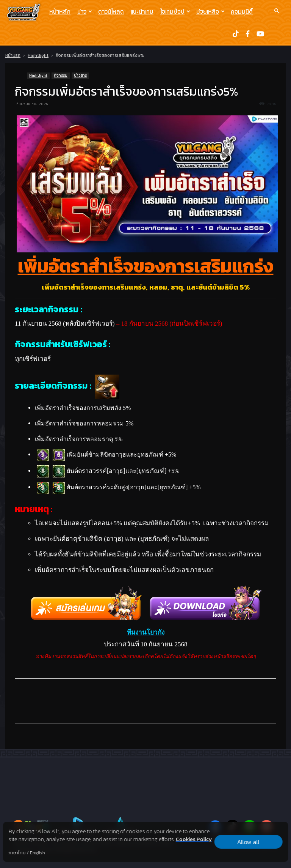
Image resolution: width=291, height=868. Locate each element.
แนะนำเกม (142, 11)
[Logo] (26, 12)
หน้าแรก (13, 55)
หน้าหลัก (60, 11)
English (38, 853)
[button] (277, 11)
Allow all (248, 842)
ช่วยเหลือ (210, 11)
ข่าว (85, 11)
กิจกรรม (61, 75)
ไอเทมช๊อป (175, 11)
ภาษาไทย (17, 853)
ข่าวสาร (80, 75)
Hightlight (38, 55)
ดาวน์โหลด (111, 11)
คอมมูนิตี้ (242, 11)
